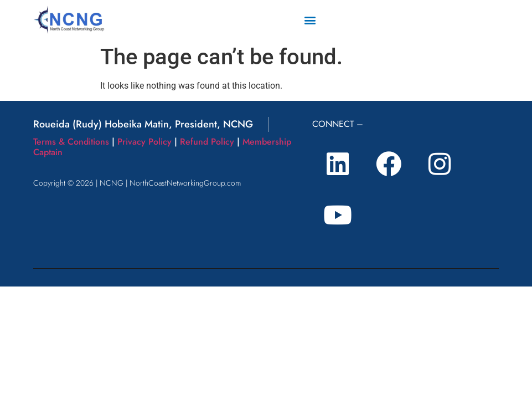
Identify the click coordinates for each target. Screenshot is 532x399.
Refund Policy (207, 142)
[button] (310, 20)
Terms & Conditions (71, 142)
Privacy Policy (144, 142)
